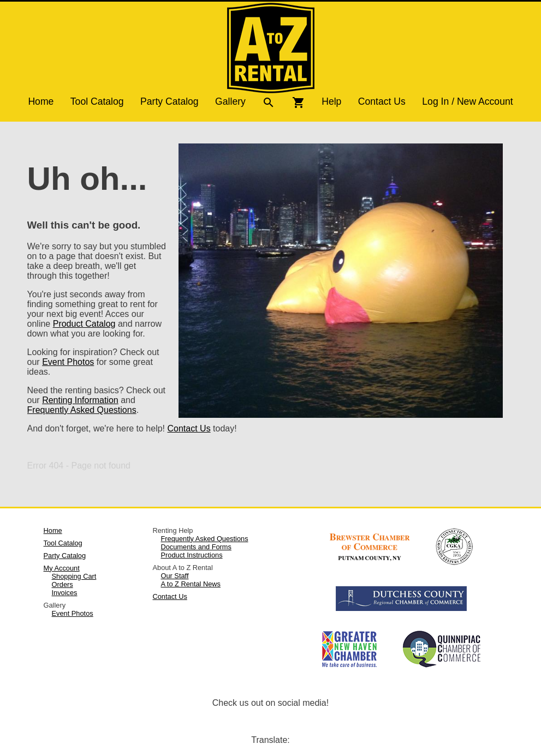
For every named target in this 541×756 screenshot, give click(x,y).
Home (41, 101)
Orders (63, 584)
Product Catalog (84, 324)
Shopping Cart (74, 576)
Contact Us (382, 101)
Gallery (230, 101)
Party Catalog (170, 101)
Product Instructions (191, 555)
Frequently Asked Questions (82, 410)
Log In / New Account (467, 101)
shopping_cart (299, 103)
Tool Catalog (97, 101)
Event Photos (68, 362)
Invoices (65, 593)
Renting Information (80, 400)
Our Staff (174, 576)
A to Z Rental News (191, 584)
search (269, 103)
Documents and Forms (196, 547)
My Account (62, 568)
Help (331, 101)
